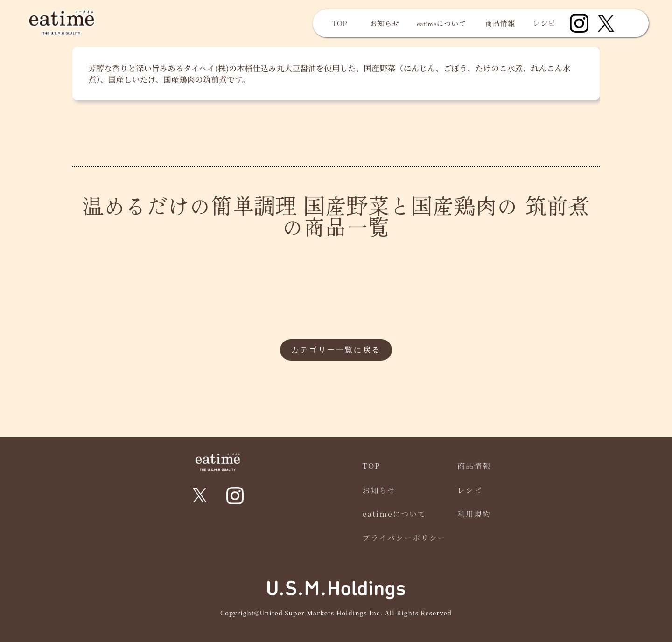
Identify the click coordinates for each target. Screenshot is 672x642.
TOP (339, 23)
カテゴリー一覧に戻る (336, 350)
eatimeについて (442, 23)
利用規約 (474, 514)
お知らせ (385, 23)
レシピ (545, 23)
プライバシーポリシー (404, 538)
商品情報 (500, 23)
